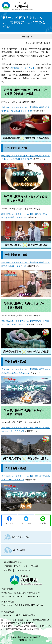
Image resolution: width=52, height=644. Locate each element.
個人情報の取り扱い (13, 562)
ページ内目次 (26, 36)
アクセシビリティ (23, 570)
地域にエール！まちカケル (23, 68)
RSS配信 (8, 570)
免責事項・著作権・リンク (16, 566)
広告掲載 (35, 566)
